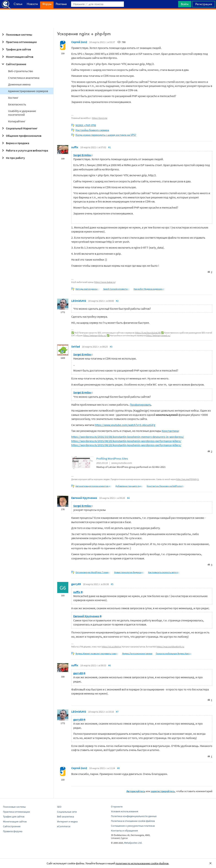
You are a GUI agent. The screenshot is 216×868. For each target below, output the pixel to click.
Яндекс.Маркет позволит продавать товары (97, 653)
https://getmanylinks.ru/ (95, 335)
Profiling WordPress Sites (112, 458)
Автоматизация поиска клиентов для (94, 486)
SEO (59, 807)
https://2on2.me (100, 118)
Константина (170, 431)
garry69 (76, 584)
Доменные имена (19, 84)
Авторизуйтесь (136, 791)
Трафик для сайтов (16, 49)
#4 (128, 498)
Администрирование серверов (28, 91)
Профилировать (140, 405)
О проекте (117, 807)
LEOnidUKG (79, 301)
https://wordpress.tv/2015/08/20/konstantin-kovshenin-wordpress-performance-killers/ (126, 441)
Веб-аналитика (66, 817)
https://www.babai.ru (105, 282)
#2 (117, 301)
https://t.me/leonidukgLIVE (148, 333)
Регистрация (204, 4)
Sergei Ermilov (82, 155)
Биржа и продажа (15, 143)
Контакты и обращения (124, 831)
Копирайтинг (17, 121)
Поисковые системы (16, 35)
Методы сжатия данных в (88, 289)
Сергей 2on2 (79, 42)
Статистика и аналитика (24, 78)
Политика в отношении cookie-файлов (133, 821)
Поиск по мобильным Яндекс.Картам (174, 653)
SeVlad (76, 346)
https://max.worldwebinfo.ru (170, 647)
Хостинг (13, 98)
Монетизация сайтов (17, 57)
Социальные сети (67, 812)
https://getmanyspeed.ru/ (158, 335)
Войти (185, 4)
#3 (111, 347)
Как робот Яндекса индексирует (149, 289)
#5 (112, 584)
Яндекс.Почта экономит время (137, 653)
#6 (109, 665)
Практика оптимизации (19, 42)
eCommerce (64, 826)
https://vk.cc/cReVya (111, 647)
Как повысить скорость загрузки (164, 572)
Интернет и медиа (67, 821)
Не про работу (13, 158)
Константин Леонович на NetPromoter (166, 486)
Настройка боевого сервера (92, 130)
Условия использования (125, 811)
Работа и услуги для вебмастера (24, 150)
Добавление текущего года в (129, 486)
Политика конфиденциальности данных (134, 816)
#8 (118, 768)
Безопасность (17, 104)
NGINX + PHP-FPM (86, 125)
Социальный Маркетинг (19, 128)
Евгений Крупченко (84, 498)
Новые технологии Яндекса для (129, 572)
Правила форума (13, 831)
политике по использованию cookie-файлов (142, 863)
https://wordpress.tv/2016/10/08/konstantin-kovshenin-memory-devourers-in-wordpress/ (128, 437)
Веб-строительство (21, 71)
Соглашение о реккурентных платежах (133, 826)
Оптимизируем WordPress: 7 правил (93, 572)
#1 (109, 147)
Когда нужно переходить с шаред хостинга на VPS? (106, 135)
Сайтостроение (13, 64)
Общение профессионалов (21, 136)
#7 (117, 712)
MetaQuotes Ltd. (133, 843)
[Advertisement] (108, 19)
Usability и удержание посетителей (22, 113)
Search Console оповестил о (117, 289)
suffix (75, 147)
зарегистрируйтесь (163, 791)
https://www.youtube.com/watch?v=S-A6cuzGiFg (125, 425)
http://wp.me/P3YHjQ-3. (188, 479)
